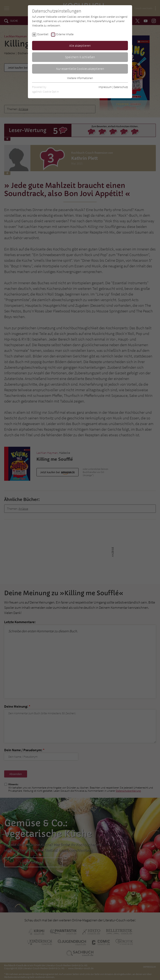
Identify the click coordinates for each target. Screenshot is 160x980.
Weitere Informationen (80, 78)
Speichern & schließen (80, 57)
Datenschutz (121, 87)
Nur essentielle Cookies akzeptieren (80, 69)
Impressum (105, 87)
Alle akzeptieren (80, 45)
